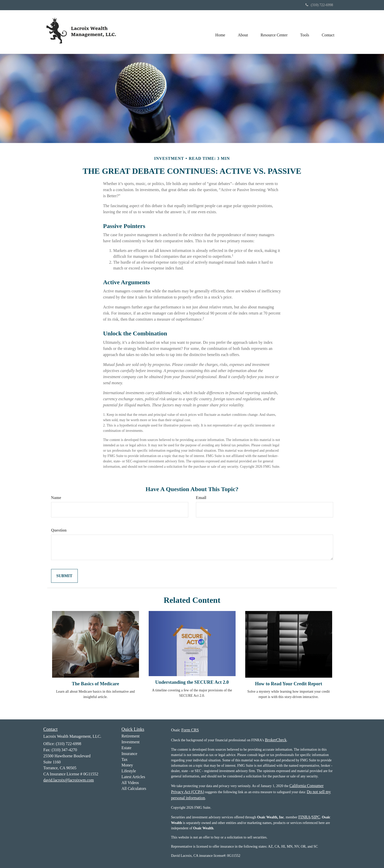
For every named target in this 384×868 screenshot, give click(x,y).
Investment (130, 742)
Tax (125, 759)
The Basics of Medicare (95, 684)
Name (56, 498)
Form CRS (190, 730)
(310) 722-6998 (319, 5)
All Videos (130, 783)
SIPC (316, 817)
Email (201, 498)
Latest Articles (133, 777)
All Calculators (134, 788)
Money (127, 765)
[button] (242, 32)
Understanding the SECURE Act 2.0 (192, 682)
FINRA (304, 817)
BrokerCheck (276, 740)
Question (59, 530)
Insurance (129, 754)
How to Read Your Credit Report (288, 684)
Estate (126, 748)
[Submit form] (64, 576)
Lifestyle (129, 771)
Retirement (130, 736)
